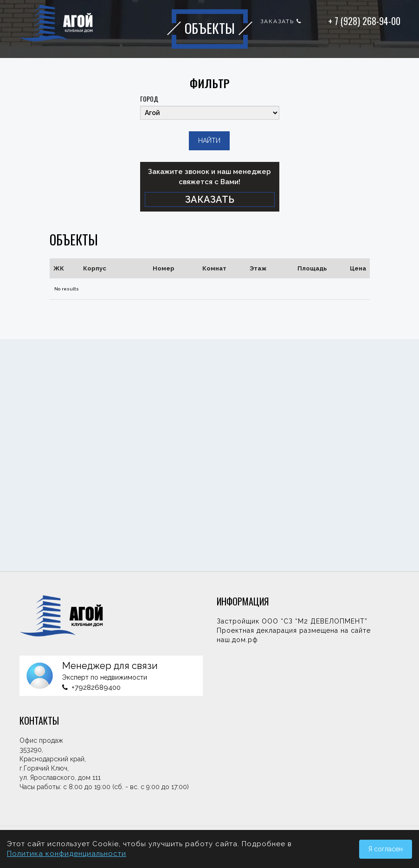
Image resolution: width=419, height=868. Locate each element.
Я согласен (386, 849)
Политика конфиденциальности (67, 854)
